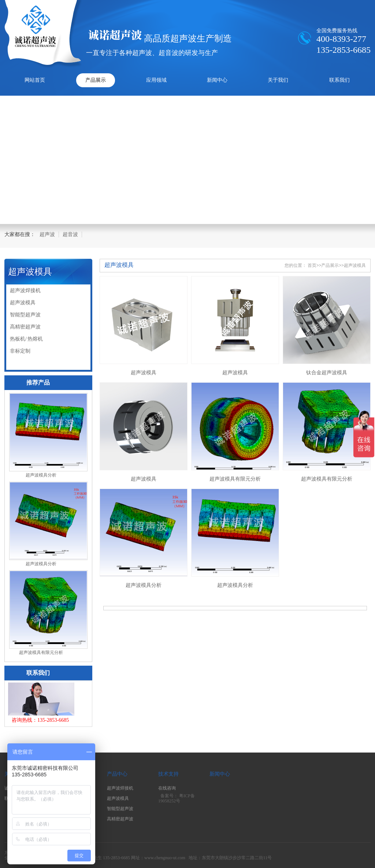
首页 (312, 265)
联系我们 (339, 80)
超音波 (70, 234)
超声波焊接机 (25, 290)
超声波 (47, 234)
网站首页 (35, 80)
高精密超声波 (25, 327)
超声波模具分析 (41, 475)
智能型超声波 (25, 315)
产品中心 (117, 774)
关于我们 (278, 80)
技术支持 (168, 774)
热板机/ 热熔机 (26, 339)
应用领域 (156, 80)
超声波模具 (30, 272)
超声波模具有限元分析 (41, 652)
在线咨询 (167, 788)
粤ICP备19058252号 (177, 799)
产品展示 (96, 80)
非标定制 (20, 351)
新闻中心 (217, 80)
